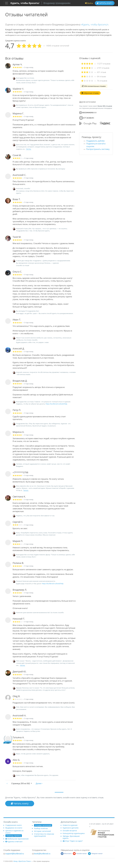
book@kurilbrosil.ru (42, 854)
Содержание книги (14, 825)
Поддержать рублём (95, 141)
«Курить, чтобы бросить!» (95, 25)
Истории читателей (42, 831)
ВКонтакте (66, 854)
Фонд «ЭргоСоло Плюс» (22, 861)
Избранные (90, 93)
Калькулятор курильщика (74, 833)
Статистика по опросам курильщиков (44, 835)
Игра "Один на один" (73, 841)
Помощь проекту (14, 836)
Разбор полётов (41, 828)
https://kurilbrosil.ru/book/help (56, 404)
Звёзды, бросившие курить (71, 837)
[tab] (96, 64)
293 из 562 (21, 783)
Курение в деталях (71, 828)
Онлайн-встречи (70, 831)
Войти (89, 3)
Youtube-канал (80, 854)
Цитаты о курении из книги (14, 832)
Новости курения (70, 825)
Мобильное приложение (17, 839)
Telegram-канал (95, 854)
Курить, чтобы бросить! (25, 3)
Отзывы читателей (43, 825)
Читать (105, 3)
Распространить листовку (98, 149)
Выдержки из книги (14, 828)
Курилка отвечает (14, 841)
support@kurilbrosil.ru (15, 854)
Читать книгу (20, 803)
